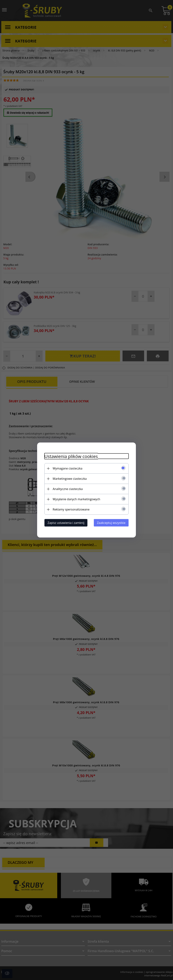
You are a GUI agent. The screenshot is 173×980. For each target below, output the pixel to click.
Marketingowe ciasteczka (70, 479)
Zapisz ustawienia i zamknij (66, 523)
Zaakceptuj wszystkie (111, 523)
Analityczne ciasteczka (68, 489)
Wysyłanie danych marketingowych (76, 499)
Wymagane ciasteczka (67, 468)
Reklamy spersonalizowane (71, 509)
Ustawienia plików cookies (71, 456)
